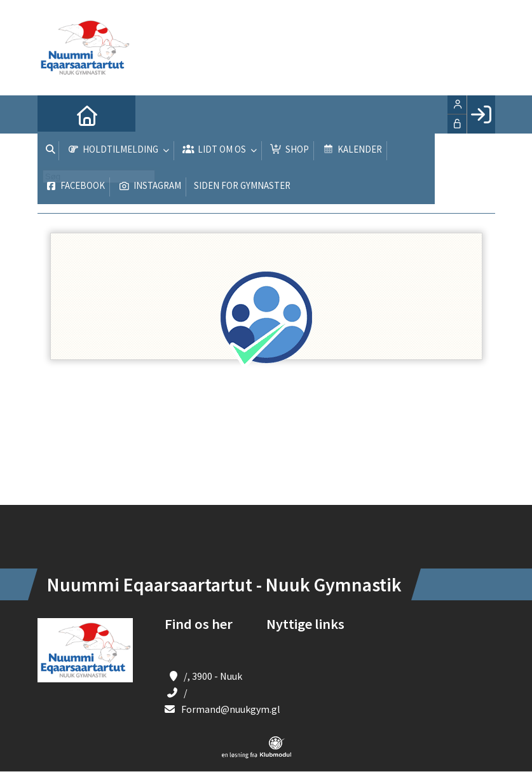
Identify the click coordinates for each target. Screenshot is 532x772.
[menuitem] (57, 114)
